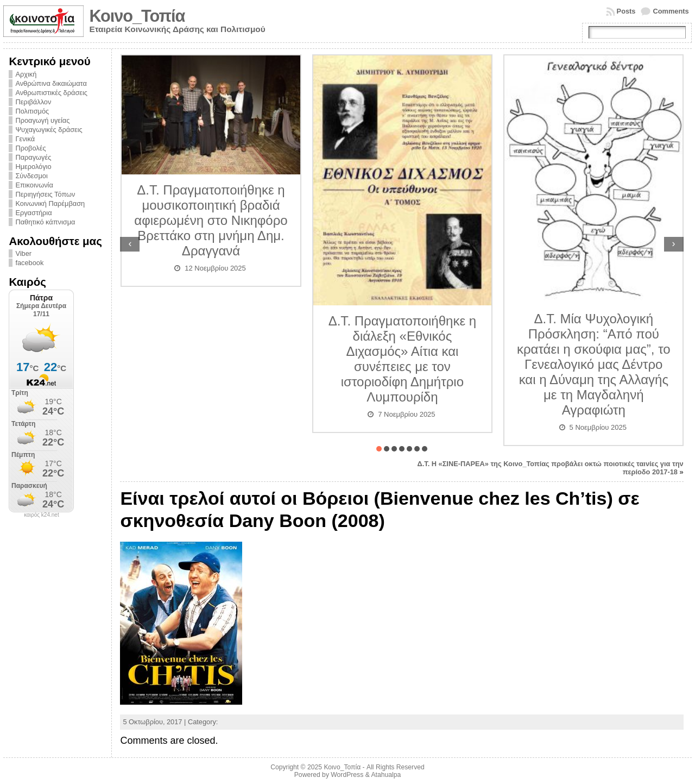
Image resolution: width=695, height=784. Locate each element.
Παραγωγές (33, 157)
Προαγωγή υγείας (42, 120)
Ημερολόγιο (33, 167)
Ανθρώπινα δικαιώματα (51, 83)
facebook (29, 263)
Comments (671, 11)
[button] (379, 449)
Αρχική (26, 74)
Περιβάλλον (33, 102)
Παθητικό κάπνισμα (45, 222)
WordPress (347, 775)
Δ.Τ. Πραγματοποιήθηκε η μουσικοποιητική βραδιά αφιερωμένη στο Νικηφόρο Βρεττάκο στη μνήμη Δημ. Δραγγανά (211, 220)
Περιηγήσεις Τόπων (45, 194)
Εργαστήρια (33, 213)
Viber (23, 253)
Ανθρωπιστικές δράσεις (51, 93)
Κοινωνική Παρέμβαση (50, 203)
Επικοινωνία (34, 185)
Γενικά (25, 139)
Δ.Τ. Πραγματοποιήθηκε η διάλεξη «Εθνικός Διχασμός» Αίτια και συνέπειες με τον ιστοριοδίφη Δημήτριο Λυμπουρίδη (402, 359)
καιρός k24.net (42, 515)
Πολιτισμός (32, 111)
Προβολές (30, 148)
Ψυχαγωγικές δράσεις (49, 130)
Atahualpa (386, 775)
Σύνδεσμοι (31, 176)
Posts (626, 11)
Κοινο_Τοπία (137, 16)
